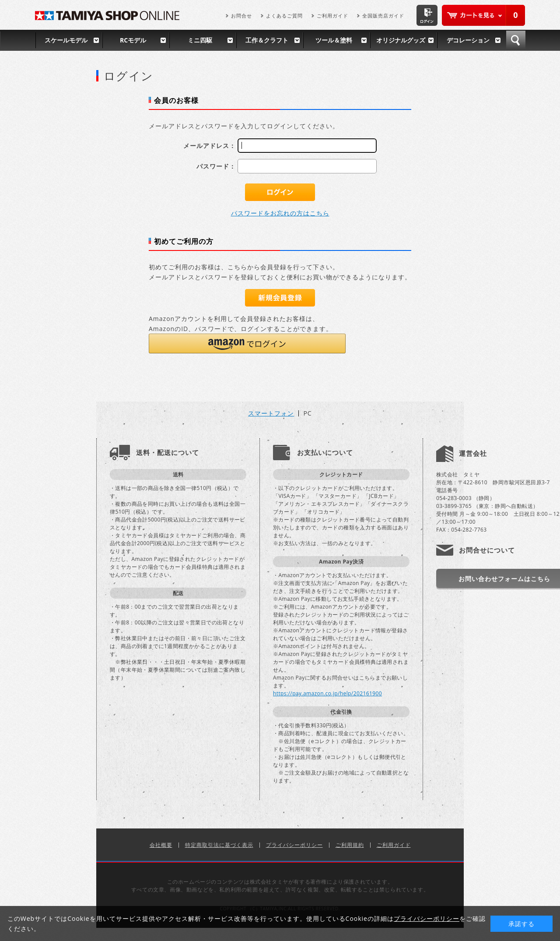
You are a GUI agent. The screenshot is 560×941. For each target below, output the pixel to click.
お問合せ (241, 16)
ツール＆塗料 (334, 40)
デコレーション (468, 40)
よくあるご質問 (284, 16)
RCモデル (133, 40)
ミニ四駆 (200, 40)
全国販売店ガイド (383, 16)
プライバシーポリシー (294, 845)
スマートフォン (271, 413)
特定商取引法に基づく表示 (219, 845)
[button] (247, 344)
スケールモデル (66, 40)
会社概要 (161, 845)
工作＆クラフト (267, 40)
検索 (516, 40)
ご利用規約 (350, 845)
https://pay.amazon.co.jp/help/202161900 (327, 693)
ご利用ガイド (332, 16)
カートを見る (483, 15)
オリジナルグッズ (401, 40)
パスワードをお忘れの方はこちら (280, 213)
